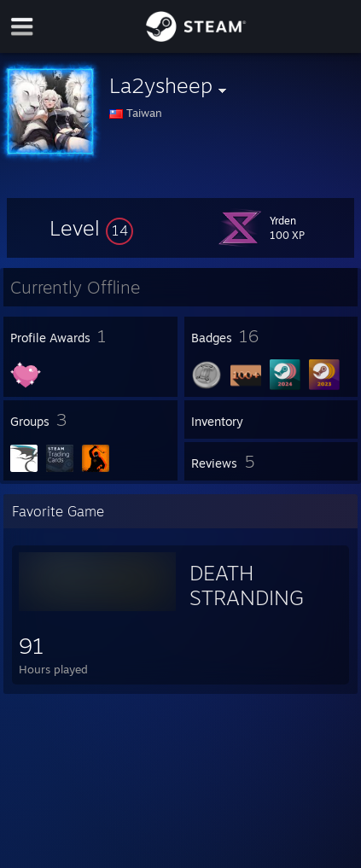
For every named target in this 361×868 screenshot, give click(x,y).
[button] (91, 228)
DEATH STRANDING (247, 585)
